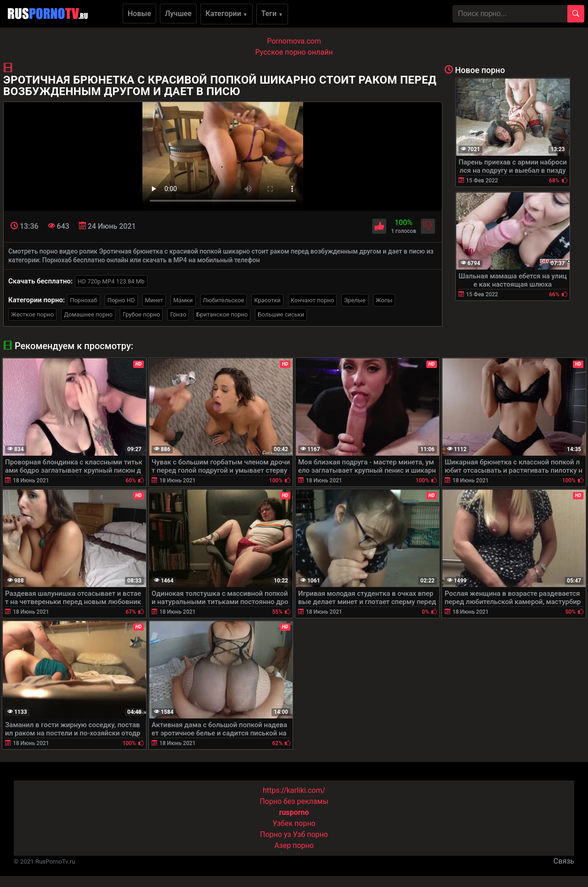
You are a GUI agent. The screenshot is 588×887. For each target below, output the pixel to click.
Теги (272, 14)
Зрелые (355, 300)
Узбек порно (294, 823)
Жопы (384, 300)
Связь (564, 861)
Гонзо (178, 314)
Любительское (224, 300)
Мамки (183, 300)
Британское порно (222, 314)
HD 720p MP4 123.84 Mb (111, 281)
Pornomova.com (294, 41)
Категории (226, 14)
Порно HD (121, 300)
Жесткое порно (32, 314)
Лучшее (178, 14)
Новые (139, 14)
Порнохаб (83, 300)
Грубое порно (141, 314)
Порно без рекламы (294, 801)
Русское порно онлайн (294, 52)
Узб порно (311, 834)
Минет (154, 300)
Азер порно (294, 845)
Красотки (267, 300)
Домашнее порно (88, 314)
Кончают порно (312, 300)
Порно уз (276, 834)
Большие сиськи (281, 314)
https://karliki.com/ (294, 790)
